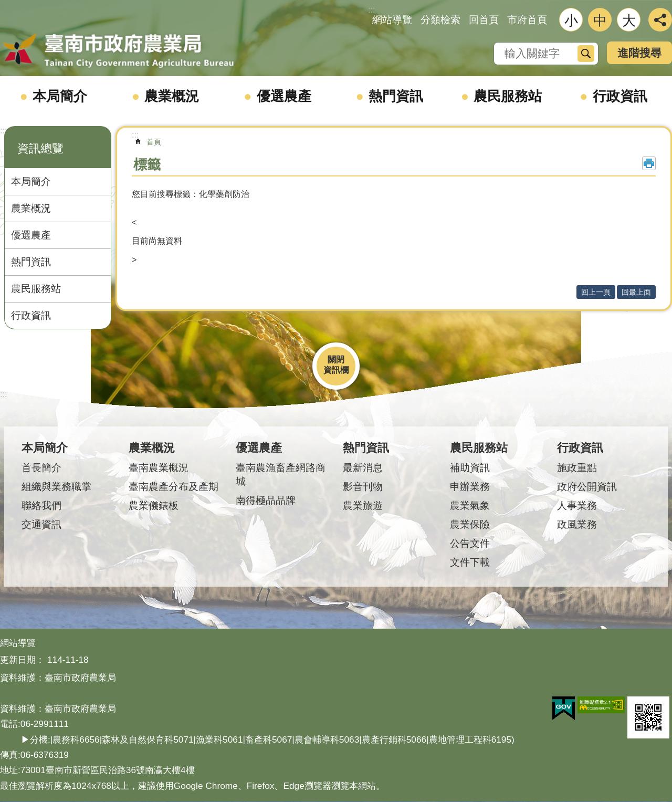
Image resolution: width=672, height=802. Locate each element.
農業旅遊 (363, 506)
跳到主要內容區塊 (6, 6)
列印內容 (649, 163)
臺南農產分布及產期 (174, 487)
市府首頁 (527, 20)
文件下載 (470, 562)
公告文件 (470, 543)
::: (3, 131)
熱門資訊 (396, 96)
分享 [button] (660, 20)
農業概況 (172, 96)
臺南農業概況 (159, 468)
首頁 (154, 142)
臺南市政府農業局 (118, 51)
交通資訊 (41, 524)
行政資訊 (620, 96)
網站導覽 (392, 20)
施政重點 (577, 468)
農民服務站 (508, 96)
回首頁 (484, 20)
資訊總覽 (40, 148)
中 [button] (600, 20)
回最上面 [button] (636, 292)
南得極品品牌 (266, 500)
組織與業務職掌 (56, 487)
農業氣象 (470, 506)
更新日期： (22, 660)
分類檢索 (440, 20)
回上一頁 (596, 292)
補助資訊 (470, 468)
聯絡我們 (41, 506)
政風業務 (577, 524)
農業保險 (470, 524)
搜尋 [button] (586, 54)
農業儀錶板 (154, 506)
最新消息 (363, 468)
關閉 (336, 360)
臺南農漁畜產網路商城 (281, 475)
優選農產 (284, 96)
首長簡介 (41, 468)
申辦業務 (470, 487)
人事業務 (577, 506)
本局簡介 (60, 96)
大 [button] (629, 20)
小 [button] (571, 20)
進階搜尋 (639, 53)
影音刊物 (363, 487)
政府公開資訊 (587, 487)
